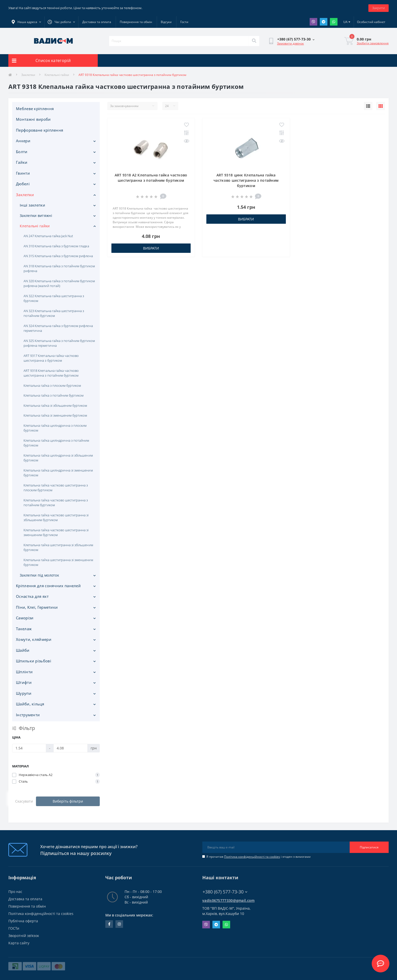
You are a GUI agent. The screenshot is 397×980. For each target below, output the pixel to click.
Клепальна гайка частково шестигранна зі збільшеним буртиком (56, 518)
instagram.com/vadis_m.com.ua (119, 924)
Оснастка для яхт (32, 596)
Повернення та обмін (136, 22)
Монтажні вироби (33, 119)
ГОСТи (14, 928)
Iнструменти (28, 715)
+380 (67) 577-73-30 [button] (225, 892)
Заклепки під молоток (39, 575)
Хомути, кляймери (34, 639)
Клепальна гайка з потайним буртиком (54, 395)
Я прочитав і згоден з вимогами (259, 857)
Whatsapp (334, 22)
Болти (22, 152)
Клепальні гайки (57, 75)
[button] (61, 22)
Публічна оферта (23, 921)
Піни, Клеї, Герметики (37, 607)
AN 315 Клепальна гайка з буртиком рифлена (58, 256)
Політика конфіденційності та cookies (252, 857)
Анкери (23, 141)
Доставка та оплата (97, 22)
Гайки (22, 162)
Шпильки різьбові (34, 661)
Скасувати (24, 801)
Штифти (24, 682)
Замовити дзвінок (290, 43)
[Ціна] (29, 748)
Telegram (324, 22)
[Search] (254, 41)
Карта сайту (19, 943)
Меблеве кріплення (35, 109)
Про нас (15, 892)
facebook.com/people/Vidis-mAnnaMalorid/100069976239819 (109, 924)
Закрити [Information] (379, 8)
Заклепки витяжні (36, 216)
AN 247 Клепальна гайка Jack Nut (48, 236)
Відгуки (166, 22)
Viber (313, 22)
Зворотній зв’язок (24, 936)
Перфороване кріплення (39, 130)
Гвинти (23, 173)
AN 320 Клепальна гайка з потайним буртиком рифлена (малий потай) (59, 283)
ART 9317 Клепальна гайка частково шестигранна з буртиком (51, 358)
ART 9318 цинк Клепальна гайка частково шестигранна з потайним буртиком (246, 180)
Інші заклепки (32, 205)
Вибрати (151, 248)
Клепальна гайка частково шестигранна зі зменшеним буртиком (56, 533)
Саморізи (25, 618)
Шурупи (24, 693)
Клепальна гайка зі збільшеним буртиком (55, 405)
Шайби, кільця (30, 704)
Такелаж (24, 629)
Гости (184, 22)
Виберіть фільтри (68, 801)
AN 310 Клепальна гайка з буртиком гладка (56, 246)
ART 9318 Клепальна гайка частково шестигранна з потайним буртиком (51, 373)
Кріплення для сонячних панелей (48, 586)
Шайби (23, 650)
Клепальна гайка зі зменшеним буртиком (55, 415)
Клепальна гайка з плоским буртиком (52, 385)
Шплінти (24, 672)
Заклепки (28, 75)
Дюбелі (23, 184)
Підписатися (369, 847)
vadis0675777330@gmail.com (229, 900)
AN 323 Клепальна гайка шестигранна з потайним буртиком (54, 313)
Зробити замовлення (373, 43)
